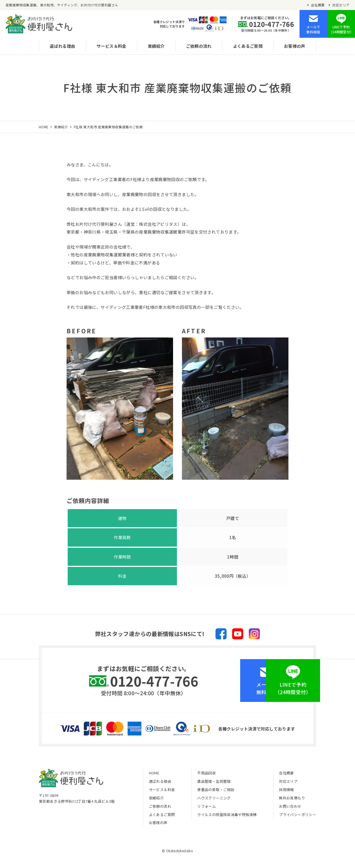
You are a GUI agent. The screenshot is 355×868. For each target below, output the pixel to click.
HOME (154, 775)
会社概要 (318, 5)
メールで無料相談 (313, 29)
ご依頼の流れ (199, 46)
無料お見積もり (292, 799)
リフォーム (206, 808)
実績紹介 (156, 46)
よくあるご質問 (248, 46)
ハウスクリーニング (214, 799)
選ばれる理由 (62, 46)
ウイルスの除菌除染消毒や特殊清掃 (227, 816)
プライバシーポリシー (298, 816)
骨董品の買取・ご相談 (216, 791)
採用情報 (286, 791)
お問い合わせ (290, 808)
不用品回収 (206, 775)
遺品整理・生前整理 (214, 783)
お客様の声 (295, 46)
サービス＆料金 (111, 46)
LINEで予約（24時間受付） (341, 29)
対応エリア (341, 5)
